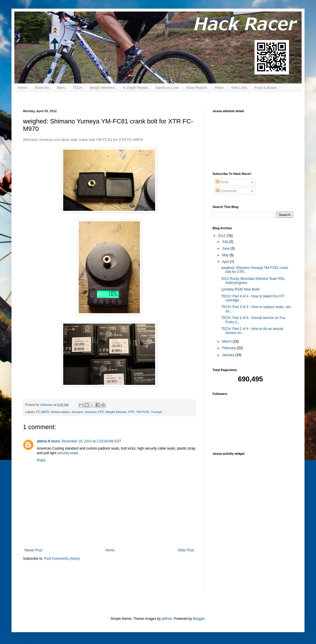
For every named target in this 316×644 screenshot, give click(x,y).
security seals (68, 453)
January (229, 355)
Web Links (239, 88)
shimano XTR (94, 412)
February (229, 348)
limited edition (60, 412)
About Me (42, 88)
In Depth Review (136, 88)
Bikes (61, 88)
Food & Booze (265, 88)
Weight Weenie (116, 412)
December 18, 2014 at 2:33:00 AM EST (91, 441)
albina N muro (48, 441)
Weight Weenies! (102, 88)
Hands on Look (167, 88)
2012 (222, 236)
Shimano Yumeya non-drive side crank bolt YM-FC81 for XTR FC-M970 (83, 140)
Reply (41, 460)
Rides (219, 88)
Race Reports (197, 88)
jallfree (167, 619)
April (226, 262)
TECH (77, 88)
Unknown (47, 405)
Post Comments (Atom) (62, 559)
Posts (222, 182)
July (226, 242)
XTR (131, 412)
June (226, 249)
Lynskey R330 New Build (240, 289)
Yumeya (156, 412)
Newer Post (33, 550)
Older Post (186, 550)
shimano (77, 412)
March (227, 341)
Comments (226, 191)
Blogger (199, 619)
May (226, 255)
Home (22, 88)
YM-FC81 (142, 412)
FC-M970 (43, 412)
